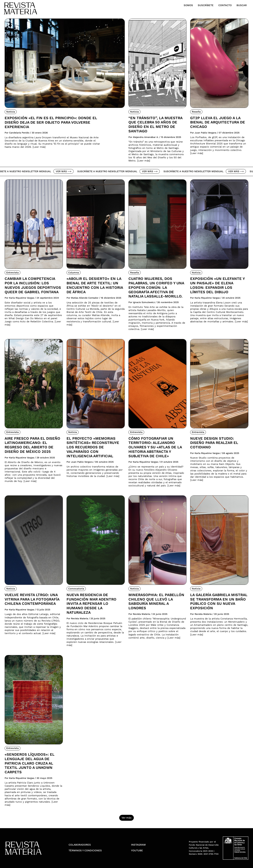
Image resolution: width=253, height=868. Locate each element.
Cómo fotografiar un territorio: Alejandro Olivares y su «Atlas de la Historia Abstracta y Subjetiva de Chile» (155, 447)
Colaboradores (80, 845)
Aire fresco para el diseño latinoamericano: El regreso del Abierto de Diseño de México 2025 (32, 445)
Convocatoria (76, 589)
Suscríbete (206, 5)
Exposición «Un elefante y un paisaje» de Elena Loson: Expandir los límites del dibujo (217, 285)
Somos (188, 5)
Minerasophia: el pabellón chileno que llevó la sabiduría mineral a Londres (156, 601)
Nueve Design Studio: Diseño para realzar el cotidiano (214, 443)
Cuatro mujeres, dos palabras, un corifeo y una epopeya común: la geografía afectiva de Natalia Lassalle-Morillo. (156, 287)
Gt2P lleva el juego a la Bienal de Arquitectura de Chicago (218, 122)
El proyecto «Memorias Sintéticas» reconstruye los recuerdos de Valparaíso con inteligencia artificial (93, 447)
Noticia (11, 112)
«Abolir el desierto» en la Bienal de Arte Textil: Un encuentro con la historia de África (95, 285)
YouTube (137, 850)
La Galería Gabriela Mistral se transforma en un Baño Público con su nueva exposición (219, 601)
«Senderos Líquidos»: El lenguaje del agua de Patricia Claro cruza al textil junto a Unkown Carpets (30, 763)
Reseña (196, 112)
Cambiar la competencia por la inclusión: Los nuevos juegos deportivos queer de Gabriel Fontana (33, 285)
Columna (74, 273)
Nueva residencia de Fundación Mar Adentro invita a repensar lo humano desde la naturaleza (91, 604)
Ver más (66, 171)
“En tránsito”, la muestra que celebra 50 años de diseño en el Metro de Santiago (155, 125)
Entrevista (13, 273)
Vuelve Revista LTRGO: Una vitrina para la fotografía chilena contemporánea (32, 599)
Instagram (138, 845)
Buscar (242, 5)
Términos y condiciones (85, 850)
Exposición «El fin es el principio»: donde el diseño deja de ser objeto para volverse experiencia (51, 122)
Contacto (225, 5)
